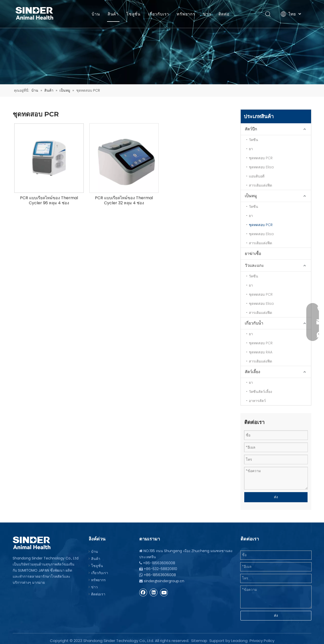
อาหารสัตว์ (257, 401)
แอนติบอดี (257, 176)
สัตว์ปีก (251, 129)
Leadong (239, 637)
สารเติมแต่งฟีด (260, 185)
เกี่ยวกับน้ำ (254, 323)
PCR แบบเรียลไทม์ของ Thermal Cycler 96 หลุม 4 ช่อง (49, 200)
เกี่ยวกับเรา (159, 14)
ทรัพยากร (186, 14)
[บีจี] (162, 42)
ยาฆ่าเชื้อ (253, 254)
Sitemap (199, 637)
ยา (251, 149)
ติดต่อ (224, 14)
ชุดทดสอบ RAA (261, 352)
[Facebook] (143, 590)
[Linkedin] (154, 590)
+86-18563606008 (160, 573)
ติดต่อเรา (98, 592)
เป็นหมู (251, 196)
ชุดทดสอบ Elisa (261, 167)
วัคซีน (254, 140)
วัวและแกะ (254, 265)
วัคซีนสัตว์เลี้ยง (260, 392)
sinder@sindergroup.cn (164, 579)
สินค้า (113, 14)
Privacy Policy (262, 637)
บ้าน (96, 14)
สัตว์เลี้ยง (252, 372)
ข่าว (207, 14)
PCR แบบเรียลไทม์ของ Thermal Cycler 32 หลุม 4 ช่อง (124, 200)
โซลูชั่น (133, 14)
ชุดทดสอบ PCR (261, 158)
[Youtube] (164, 590)
